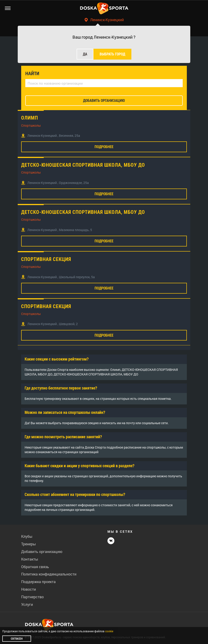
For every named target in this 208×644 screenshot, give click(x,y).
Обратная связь (35, 567)
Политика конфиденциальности (49, 574)
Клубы (27, 536)
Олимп (30, 118)
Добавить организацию (42, 551)
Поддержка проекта (38, 582)
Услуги (27, 604)
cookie (109, 631)
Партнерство (32, 597)
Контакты (30, 559)
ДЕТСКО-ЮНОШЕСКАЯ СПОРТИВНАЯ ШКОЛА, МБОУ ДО (83, 165)
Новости (29, 589)
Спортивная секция (46, 259)
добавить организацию (104, 100)
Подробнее (104, 147)
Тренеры (29, 544)
